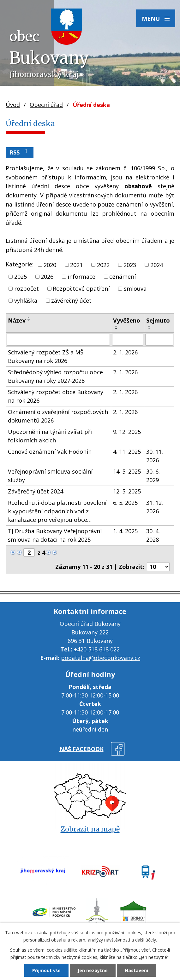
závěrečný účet (71, 300)
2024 (157, 265)
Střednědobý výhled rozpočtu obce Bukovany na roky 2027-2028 (55, 376)
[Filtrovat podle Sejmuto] (159, 340)
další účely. (146, 940)
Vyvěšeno (127, 320)
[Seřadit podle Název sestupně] (29, 320)
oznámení (123, 277)
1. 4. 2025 (125, 531)
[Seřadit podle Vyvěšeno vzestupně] (117, 326)
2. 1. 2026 (125, 352)
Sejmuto (158, 320)
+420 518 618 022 (97, 649)
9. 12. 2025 (127, 432)
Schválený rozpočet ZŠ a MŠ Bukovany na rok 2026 (46, 356)
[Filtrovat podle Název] (58, 340)
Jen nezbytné (93, 970)
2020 (50, 265)
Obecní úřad (46, 105)
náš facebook (81, 749)
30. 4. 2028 (153, 535)
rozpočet (27, 289)
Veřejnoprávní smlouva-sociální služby (50, 476)
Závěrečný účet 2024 (36, 491)
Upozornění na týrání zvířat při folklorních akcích (50, 436)
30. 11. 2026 (155, 456)
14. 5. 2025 (127, 471)
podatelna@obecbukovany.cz (101, 658)
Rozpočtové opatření (81, 289)
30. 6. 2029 (153, 476)
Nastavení (136, 970)
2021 (76, 265)
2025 (21, 277)
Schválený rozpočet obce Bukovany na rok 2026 (56, 396)
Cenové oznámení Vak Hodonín (50, 452)
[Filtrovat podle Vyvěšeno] (128, 340)
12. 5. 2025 (127, 491)
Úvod (13, 105)
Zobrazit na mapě (90, 829)
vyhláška (26, 300)
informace (81, 277)
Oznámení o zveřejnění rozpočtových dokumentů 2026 (58, 416)
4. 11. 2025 (127, 452)
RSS (20, 152)
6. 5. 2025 (125, 503)
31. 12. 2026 (155, 507)
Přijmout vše (46, 970)
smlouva (135, 289)
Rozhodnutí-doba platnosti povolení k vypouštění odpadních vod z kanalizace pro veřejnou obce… (57, 511)
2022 (103, 265)
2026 (47, 277)
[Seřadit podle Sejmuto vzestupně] (150, 326)
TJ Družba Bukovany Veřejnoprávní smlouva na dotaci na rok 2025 (55, 535)
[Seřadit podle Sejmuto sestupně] (150, 329)
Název (17, 320)
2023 (130, 265)
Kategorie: (20, 264)
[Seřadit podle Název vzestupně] (29, 318)
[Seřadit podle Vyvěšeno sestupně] (117, 329)
